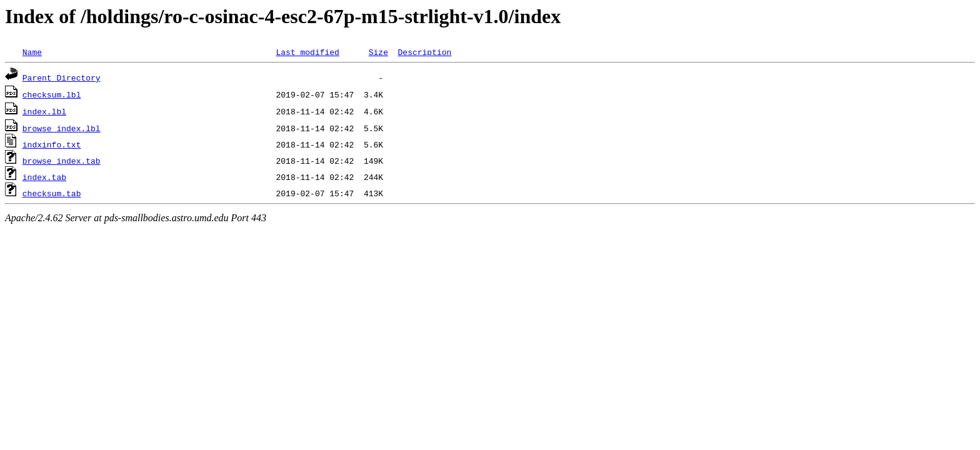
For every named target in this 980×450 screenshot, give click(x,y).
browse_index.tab (62, 161)
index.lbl (44, 111)
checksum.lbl (52, 94)
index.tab (44, 177)
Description (424, 52)
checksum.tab (52, 193)
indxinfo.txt (52, 144)
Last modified (307, 52)
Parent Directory (62, 77)
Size (378, 52)
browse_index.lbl (62, 128)
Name (32, 52)
